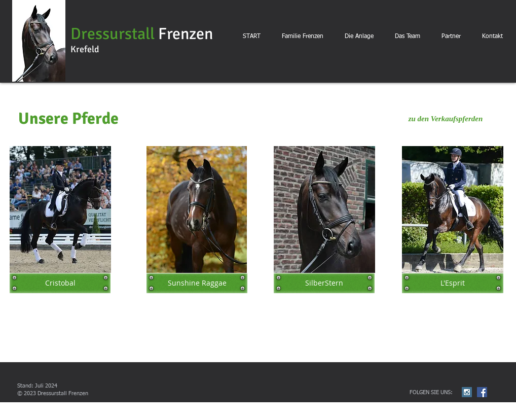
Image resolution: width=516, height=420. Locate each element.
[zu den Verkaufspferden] (446, 119)
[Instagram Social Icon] (467, 392)
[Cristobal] (60, 283)
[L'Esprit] (453, 283)
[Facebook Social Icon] (482, 392)
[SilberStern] (324, 283)
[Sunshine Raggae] (197, 283)
